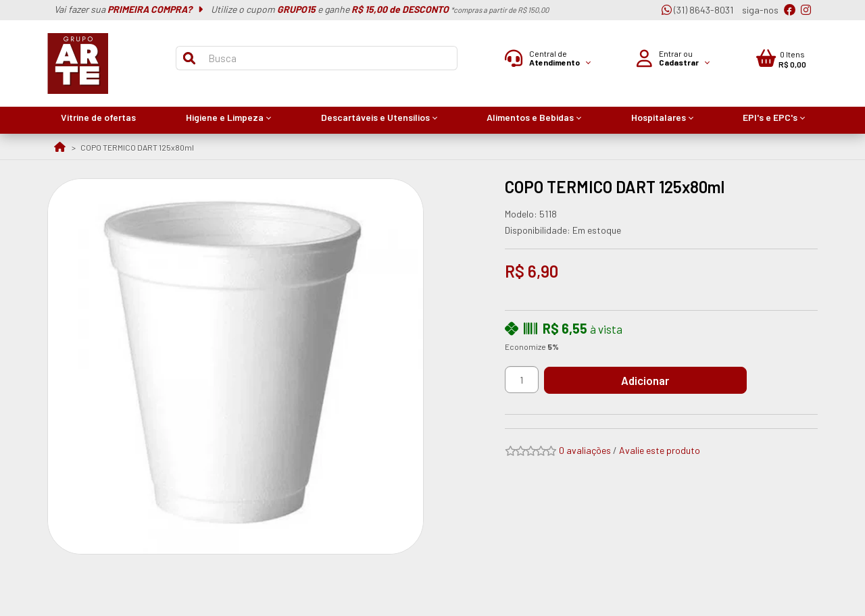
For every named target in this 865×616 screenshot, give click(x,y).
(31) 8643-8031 (697, 10)
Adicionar (645, 380)
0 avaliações (585, 450)
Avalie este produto (660, 450)
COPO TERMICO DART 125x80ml (137, 147)
